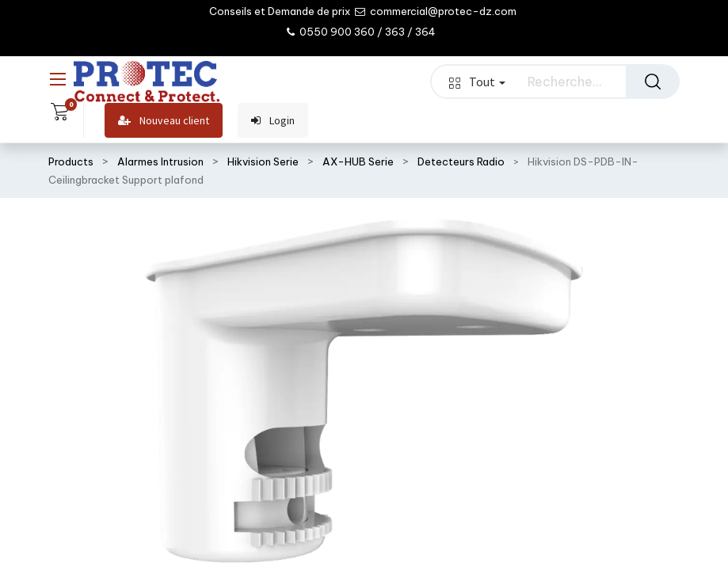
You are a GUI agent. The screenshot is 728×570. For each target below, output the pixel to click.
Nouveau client (164, 121)
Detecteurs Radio (461, 161)
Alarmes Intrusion (160, 161)
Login (273, 121)
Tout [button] (477, 82)
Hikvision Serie (263, 161)
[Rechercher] (653, 82)
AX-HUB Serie (358, 161)
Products (71, 161)
